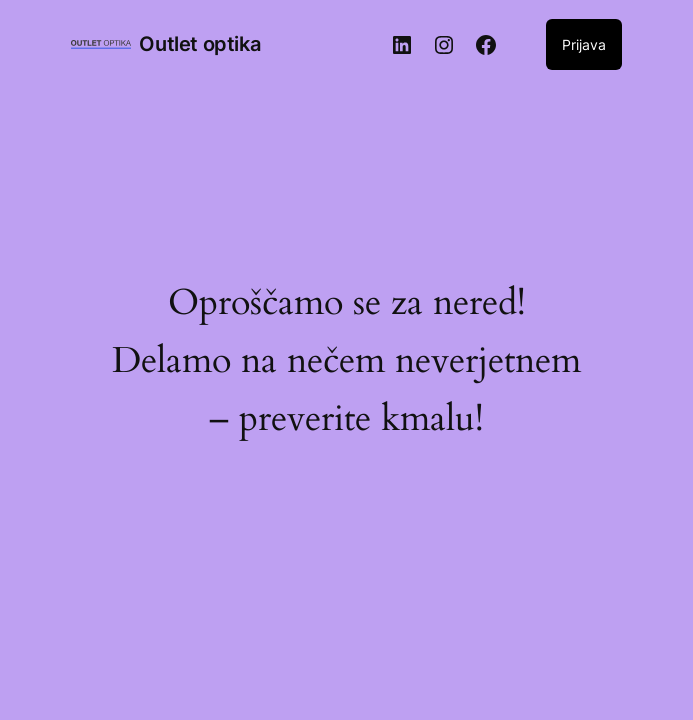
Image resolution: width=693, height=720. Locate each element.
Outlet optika (199, 44)
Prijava (584, 44)
